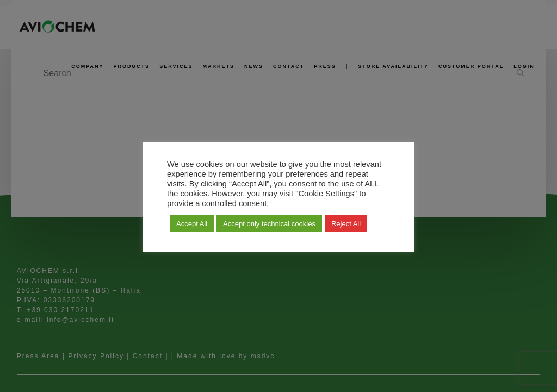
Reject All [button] (346, 224)
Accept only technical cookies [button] (269, 224)
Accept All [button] (192, 224)
